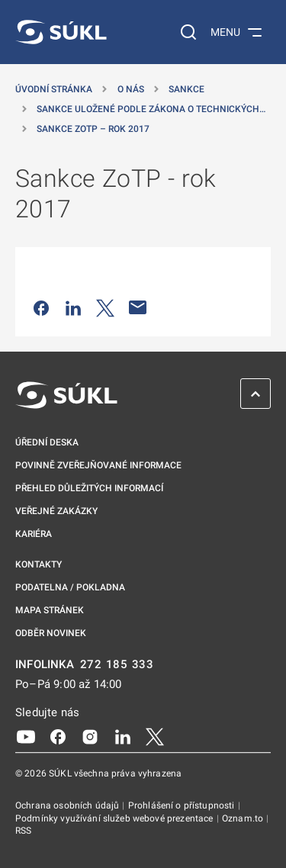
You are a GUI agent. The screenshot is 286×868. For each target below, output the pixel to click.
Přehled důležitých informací (89, 488)
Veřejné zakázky (56, 511)
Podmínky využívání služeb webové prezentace (116, 818)
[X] (155, 736)
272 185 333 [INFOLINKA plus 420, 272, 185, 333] (117, 665)
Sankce (186, 89)
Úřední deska (47, 442)
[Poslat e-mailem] (138, 307)
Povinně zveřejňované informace (98, 465)
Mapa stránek (50, 610)
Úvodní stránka (54, 89)
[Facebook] (58, 736)
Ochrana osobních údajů (68, 805)
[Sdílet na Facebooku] (41, 307)
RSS (23, 831)
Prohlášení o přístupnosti (183, 805)
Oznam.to (244, 818)
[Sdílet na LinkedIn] (73, 307)
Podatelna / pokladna (70, 587)
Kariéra (34, 534)
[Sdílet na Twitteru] (105, 307)
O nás (131, 89)
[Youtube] (26, 736)
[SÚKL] (61, 32)
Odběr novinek (51, 633)
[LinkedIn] (123, 736)
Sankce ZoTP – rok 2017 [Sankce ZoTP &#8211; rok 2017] (93, 129)
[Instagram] (90, 736)
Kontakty (39, 564)
